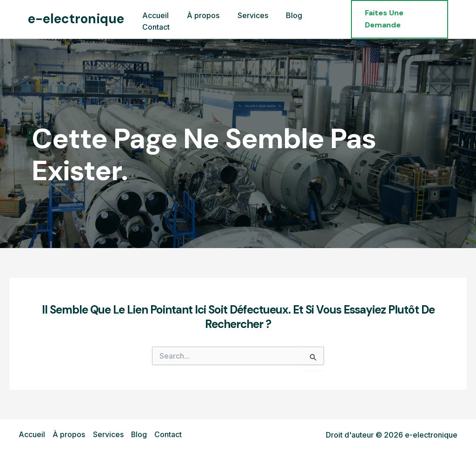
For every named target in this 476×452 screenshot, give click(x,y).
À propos (69, 435)
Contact (168, 435)
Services (108, 435)
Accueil (32, 435)
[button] (397, 19)
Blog (139, 435)
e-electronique (76, 19)
